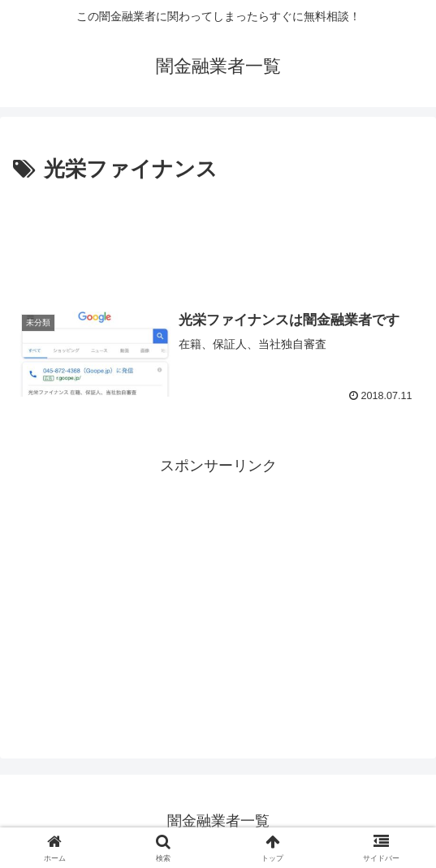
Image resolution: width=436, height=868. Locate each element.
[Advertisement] (218, 236)
